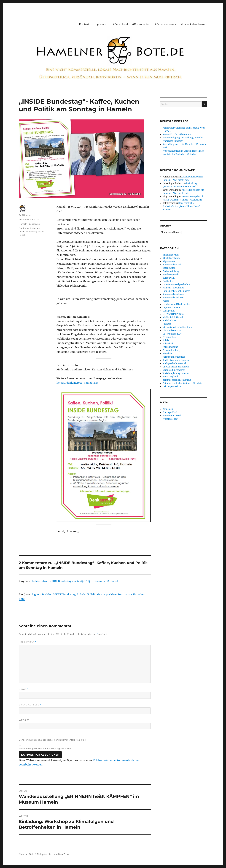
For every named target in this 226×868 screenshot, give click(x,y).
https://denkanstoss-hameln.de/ (77, 383)
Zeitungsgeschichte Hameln (177, 380)
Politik (166, 340)
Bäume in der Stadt (172, 265)
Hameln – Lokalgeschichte (176, 284)
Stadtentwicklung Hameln (176, 360)
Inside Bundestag (28, 232)
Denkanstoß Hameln (30, 228)
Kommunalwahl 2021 (173, 294)
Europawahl (169, 278)
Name (23, 689)
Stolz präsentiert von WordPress (53, 854)
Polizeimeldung (170, 347)
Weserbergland (170, 377)
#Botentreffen (141, 24)
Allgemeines (169, 261)
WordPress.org (170, 419)
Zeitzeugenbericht (172, 387)
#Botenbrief (120, 24)
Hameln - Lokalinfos (29, 224)
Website (24, 720)
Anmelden (168, 409)
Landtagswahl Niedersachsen (177, 304)
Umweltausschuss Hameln (176, 367)
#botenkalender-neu (194, 24)
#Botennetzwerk (165, 24)
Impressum (101, 24)
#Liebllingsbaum (171, 258)
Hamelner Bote (26, 854)
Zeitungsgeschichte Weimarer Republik (182, 383)
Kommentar (28, 642)
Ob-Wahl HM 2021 (172, 331)
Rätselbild (168, 354)
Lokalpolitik (169, 311)
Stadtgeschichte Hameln (175, 363)
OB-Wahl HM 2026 (172, 334)
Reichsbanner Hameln (174, 357)
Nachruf (167, 324)
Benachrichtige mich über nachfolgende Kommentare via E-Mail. (52, 740)
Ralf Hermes (25, 215)
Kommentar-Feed (172, 416)
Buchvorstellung (171, 271)
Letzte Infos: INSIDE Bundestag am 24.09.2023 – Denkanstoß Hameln (76, 581)
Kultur (166, 301)
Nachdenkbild (170, 321)
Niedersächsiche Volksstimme (178, 327)
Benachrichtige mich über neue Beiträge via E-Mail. (45, 749)
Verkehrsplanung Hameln (176, 373)
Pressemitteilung (171, 350)
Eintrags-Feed (170, 412)
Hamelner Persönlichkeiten (176, 291)
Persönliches (169, 337)
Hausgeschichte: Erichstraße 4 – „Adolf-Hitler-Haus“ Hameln (181, 206)
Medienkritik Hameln (173, 317)
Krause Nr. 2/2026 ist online (177, 134)
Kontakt (84, 24)
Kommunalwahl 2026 (173, 298)
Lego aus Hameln (171, 307)
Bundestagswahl (171, 275)
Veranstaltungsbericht (174, 370)
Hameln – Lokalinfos (173, 288)
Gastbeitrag (168, 281)
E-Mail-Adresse (30, 705)
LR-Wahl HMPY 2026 (173, 314)
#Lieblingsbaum (171, 255)
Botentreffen (169, 268)
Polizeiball (168, 344)
